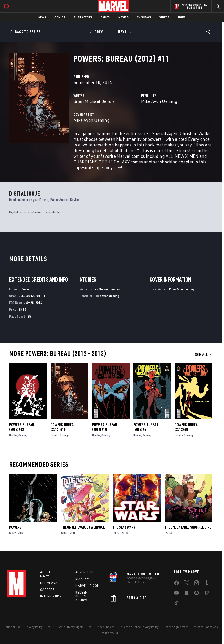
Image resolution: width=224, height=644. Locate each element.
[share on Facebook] (177, 584)
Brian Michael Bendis (94, 101)
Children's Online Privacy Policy (139, 627)
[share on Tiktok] (176, 604)
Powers (15, 527)
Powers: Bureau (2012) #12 (22, 427)
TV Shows (144, 17)
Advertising (86, 572)
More (182, 17)
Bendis (13, 435)
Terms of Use (12, 627)
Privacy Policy (34, 627)
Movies (123, 17)
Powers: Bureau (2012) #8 (187, 427)
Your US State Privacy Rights (65, 627)
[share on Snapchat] (187, 594)
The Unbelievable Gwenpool (83, 527)
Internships (51, 596)
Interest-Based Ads (205, 627)
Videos (164, 17)
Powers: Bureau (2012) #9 (146, 427)
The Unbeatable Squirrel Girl (188, 527)
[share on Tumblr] (207, 584)
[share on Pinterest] (197, 594)
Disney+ (82, 579)
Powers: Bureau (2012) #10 (105, 427)
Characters (83, 17)
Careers (47, 590)
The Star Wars (124, 527)
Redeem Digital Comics (82, 596)
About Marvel (46, 574)
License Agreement (176, 627)
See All (204, 354)
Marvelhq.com (87, 586)
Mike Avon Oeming (159, 101)
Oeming (23, 435)
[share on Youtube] (176, 594)
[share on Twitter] (187, 584)
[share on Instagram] (197, 584)
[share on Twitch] (207, 594)
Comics (60, 17)
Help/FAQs (49, 583)
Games (105, 17)
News (42, 17)
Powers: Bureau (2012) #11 (63, 427)
